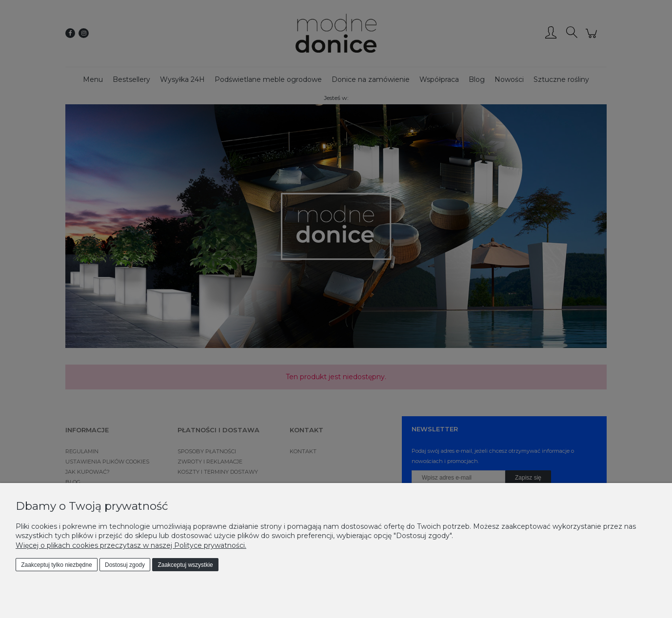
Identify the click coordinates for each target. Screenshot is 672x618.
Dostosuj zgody (125, 565)
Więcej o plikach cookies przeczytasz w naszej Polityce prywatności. (131, 545)
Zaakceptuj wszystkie (185, 565)
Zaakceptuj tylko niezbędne (56, 565)
